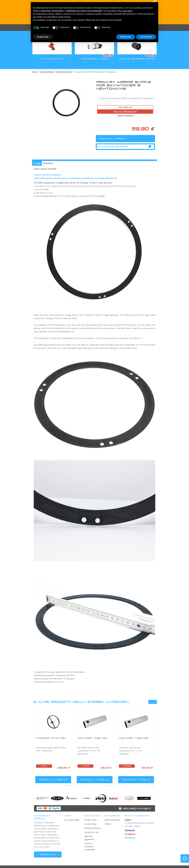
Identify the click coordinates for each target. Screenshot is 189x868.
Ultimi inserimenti (112, 820)
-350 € (107, 55)
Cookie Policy (90, 824)
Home (35, 72)
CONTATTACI (48, 854)
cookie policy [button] (127, 11)
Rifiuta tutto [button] (126, 37)
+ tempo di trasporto (125, 116)
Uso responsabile (72, 820)
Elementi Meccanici (64, 72)
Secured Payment (137, 809)
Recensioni (48, 163)
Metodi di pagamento (90, 838)
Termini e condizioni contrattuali (90, 846)
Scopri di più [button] (43, 37)
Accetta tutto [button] (146, 37)
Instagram (130, 834)
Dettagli (37, 163)
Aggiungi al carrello (52, 779)
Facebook (130, 830)
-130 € (150, 55)
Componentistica (47, 72)
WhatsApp (130, 838)
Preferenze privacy (93, 828)
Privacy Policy (90, 820)
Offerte (108, 824)
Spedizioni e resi (92, 832)
